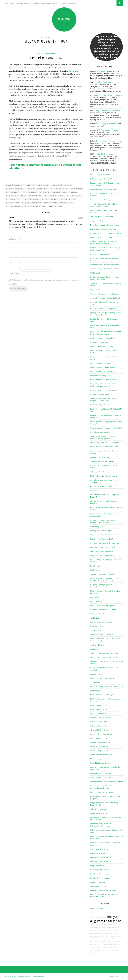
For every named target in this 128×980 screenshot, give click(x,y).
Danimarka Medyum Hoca (100, 742)
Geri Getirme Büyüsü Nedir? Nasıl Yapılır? (106, 543)
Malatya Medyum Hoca (99, 759)
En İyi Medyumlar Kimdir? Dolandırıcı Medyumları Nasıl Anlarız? (104, 385)
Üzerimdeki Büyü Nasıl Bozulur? (102, 405)
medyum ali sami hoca (62, 185)
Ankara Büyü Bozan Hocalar (101, 861)
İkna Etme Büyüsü (97, 626)
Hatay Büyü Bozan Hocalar (100, 763)
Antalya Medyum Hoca (99, 813)
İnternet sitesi (14, 273)
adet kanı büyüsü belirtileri (99, 945)
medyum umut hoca (37, 206)
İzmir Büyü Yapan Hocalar (100, 878)
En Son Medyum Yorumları (106, 124)
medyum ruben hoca (32, 203)
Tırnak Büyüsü (96, 682)
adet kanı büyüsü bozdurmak (110, 942)
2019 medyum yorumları (114, 936)
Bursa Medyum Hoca (98, 882)
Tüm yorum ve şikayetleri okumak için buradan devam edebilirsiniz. (45, 166)
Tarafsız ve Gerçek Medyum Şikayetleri (105, 294)
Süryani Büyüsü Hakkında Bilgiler (103, 574)
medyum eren (77, 189)
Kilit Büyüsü (95, 649)
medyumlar (42, 95)
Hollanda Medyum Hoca (99, 726)
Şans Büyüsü (95, 566)
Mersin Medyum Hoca (98, 738)
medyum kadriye (74, 196)
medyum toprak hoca (16, 206)
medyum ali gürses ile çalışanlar (106, 919)
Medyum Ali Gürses (25, 977)
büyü (32, 65)
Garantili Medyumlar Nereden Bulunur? (105, 298)
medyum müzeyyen (14, 199)
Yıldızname (94, 491)
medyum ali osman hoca (38, 185)
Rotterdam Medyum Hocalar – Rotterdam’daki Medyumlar (101, 825)
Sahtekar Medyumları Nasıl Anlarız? (104, 179)
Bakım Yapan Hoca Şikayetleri (101, 551)
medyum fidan (113, 933)
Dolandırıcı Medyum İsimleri (101, 457)
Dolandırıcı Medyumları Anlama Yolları (104, 265)
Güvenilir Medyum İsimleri (100, 342)
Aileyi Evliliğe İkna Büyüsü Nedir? (103, 217)
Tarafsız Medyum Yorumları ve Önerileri (105, 269)
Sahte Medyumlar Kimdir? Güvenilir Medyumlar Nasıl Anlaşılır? (104, 243)
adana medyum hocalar (98, 917)
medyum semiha (67, 203)
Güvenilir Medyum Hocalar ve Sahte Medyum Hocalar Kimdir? (104, 205)
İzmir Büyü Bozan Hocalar (100, 874)
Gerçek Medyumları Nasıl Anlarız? (103, 610)
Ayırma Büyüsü (96, 601)
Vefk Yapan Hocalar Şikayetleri (102, 472)
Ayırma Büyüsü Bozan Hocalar (102, 363)
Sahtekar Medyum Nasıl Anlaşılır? (103, 461)
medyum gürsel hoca (16, 196)
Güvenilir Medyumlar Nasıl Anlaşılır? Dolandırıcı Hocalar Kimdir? (104, 521)
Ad (11, 262)
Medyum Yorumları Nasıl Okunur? (103, 380)
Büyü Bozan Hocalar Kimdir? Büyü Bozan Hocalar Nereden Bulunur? (106, 333)
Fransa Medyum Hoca (98, 709)
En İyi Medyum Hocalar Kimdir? (102, 486)
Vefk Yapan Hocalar (98, 614)
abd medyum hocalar (104, 927)
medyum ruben (13, 203)
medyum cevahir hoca (38, 189)
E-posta (12, 268)
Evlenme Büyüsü (97, 674)
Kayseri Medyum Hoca (46, 58)
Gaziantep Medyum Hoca (100, 870)
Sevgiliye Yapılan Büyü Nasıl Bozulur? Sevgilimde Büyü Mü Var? (104, 400)
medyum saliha (50, 203)
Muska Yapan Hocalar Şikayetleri (103, 606)
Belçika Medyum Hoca (99, 722)
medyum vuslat (56, 206)
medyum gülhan (30, 192)
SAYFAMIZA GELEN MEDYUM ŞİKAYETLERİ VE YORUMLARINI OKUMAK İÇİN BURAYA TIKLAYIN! (41, 3)
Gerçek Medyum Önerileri (100, 254)
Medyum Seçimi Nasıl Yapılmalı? (102, 346)
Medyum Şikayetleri (46, 54)
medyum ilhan (95, 939)
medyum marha (106, 939)
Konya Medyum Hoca (98, 866)
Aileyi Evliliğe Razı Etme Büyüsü (102, 371)
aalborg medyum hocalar (105, 948)
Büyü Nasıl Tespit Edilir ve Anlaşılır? (103, 547)
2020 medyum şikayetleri (110, 930)
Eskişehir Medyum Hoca (99, 849)
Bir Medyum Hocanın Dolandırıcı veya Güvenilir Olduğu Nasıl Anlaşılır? (104, 579)
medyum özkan (68, 199)
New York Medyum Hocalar (100, 718)
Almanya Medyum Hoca (99, 730)
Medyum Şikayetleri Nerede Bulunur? (104, 476)
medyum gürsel (70, 192)
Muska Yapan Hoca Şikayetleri (102, 622)
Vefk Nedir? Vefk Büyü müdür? (102, 376)
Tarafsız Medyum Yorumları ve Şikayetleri (106, 428)
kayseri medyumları (15, 185)
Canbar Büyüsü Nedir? (99, 527)
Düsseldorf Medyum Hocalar (101, 734)
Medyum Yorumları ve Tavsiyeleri (103, 695)
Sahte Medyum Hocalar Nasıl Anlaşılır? (105, 653)
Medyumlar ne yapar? (99, 705)
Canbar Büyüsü (96, 691)
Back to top (116, 977)
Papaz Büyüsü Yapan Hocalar (101, 237)
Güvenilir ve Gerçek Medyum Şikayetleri (105, 200)
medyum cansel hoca (16, 189)
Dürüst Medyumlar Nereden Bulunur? (104, 443)
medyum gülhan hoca (50, 192)
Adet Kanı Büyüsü (97, 645)
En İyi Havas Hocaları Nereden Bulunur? (105, 225)
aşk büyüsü (73, 71)
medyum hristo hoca (55, 196)
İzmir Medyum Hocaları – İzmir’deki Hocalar (106, 782)
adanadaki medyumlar (98, 936)
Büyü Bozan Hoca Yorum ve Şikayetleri (105, 535)
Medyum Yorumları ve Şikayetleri (107, 111)
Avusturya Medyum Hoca (100, 713)
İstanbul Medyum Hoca (99, 751)
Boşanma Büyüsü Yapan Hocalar (103, 367)
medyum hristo (35, 196)
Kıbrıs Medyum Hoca (98, 886)
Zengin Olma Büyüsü (98, 221)
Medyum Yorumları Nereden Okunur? (104, 678)
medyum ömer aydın (34, 199)
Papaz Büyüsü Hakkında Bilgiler (102, 539)
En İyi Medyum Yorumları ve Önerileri (104, 390)
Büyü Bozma (95, 290)
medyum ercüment (59, 189)
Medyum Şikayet (11, 977)
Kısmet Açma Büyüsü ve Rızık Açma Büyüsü (106, 687)
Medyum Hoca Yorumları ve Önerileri (108, 95)
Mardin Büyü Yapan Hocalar (101, 773)
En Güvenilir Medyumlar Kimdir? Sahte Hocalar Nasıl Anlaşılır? (105, 278)
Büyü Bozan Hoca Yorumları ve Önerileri (105, 657)
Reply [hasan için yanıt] (80, 218)
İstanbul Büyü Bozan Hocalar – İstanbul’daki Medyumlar (102, 787)
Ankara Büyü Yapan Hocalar (101, 857)
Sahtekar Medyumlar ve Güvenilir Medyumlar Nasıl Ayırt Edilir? (103, 437)
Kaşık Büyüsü (95, 570)
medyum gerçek (13, 192)
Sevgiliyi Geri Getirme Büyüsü (101, 634)
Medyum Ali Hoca (39, 977)
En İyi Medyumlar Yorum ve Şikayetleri (105, 308)
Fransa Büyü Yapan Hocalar (101, 778)
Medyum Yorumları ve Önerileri (102, 338)
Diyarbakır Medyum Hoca (100, 746)
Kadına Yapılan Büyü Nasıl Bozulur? (104, 189)
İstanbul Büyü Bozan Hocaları (101, 792)
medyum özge (52, 199)
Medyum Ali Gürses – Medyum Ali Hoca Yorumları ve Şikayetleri (105, 640)
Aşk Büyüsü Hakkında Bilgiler (101, 531)
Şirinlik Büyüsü (96, 630)
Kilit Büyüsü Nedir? (97, 273)
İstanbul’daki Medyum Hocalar (102, 755)
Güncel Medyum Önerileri (100, 432)
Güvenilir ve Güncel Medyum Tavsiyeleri (105, 233)
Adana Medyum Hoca (98, 853)
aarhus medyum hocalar (98, 925)
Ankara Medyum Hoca (99, 809)
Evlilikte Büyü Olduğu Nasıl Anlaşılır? (104, 229)
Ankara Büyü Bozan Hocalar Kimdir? (104, 890)
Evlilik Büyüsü (99, 71)
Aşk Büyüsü (95, 618)
